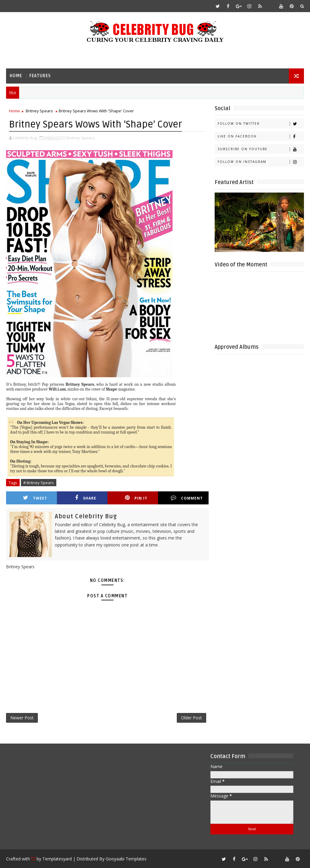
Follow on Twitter (261, 124)
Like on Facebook (261, 136)
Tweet (35, 498)
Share (86, 498)
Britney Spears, (81, 138)
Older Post (191, 718)
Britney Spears (39, 111)
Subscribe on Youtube (261, 149)
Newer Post (22, 718)
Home (16, 76)
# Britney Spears (39, 483)
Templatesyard (57, 859)
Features (40, 76)
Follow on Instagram (261, 162)
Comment (187, 498)
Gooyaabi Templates (126, 859)
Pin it (136, 498)
